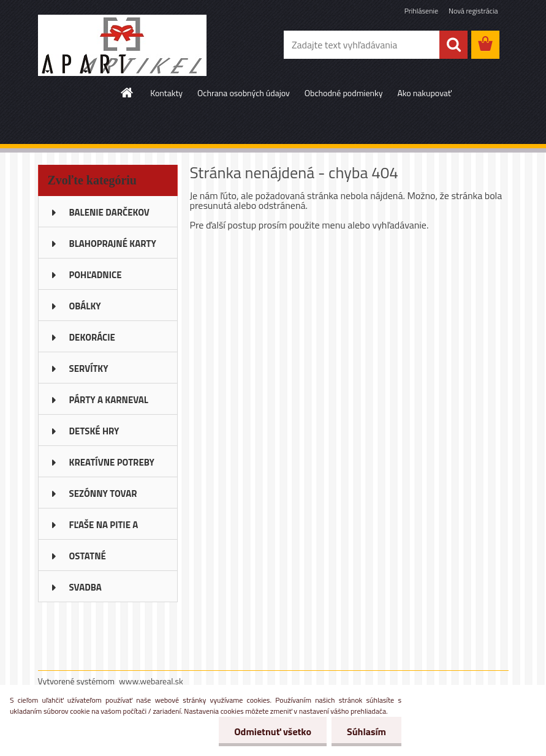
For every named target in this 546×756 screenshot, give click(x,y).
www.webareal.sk (151, 681)
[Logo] (122, 45)
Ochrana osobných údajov (244, 93)
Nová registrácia (473, 11)
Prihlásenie (421, 11)
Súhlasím (366, 731)
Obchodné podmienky (344, 93)
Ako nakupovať (424, 93)
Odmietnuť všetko (273, 731)
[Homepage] (127, 93)
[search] (453, 45)
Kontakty (166, 93)
